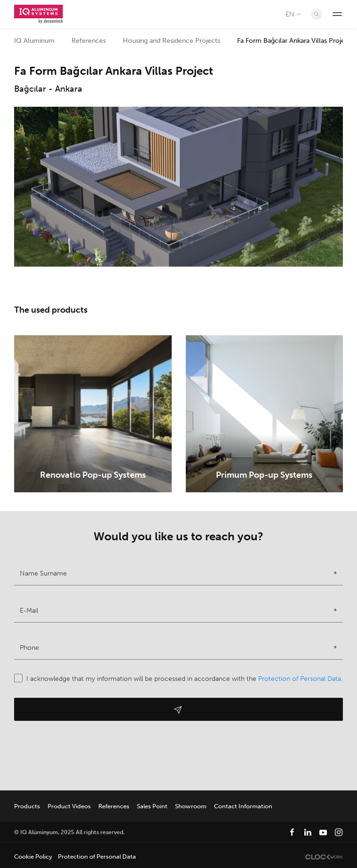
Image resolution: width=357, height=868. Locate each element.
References (89, 41)
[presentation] (86, 753)
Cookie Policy (33, 856)
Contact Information (243, 806)
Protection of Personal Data (300, 679)
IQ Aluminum (34, 41)
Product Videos (69, 806)
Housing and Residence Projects (171, 41)
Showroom (191, 806)
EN (294, 14)
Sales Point (152, 806)
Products (27, 806)
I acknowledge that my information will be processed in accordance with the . (178, 679)
